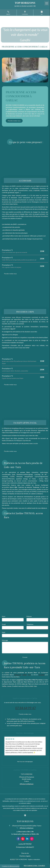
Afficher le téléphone (27, 784)
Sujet (4, 632)
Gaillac (25, 675)
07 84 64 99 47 (26, 708)
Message (5, 640)
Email (4, 624)
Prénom (29, 616)
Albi (29, 675)
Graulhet (41, 675)
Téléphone (30, 624)
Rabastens (18, 675)
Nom (4, 616)
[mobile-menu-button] (47, 3)
